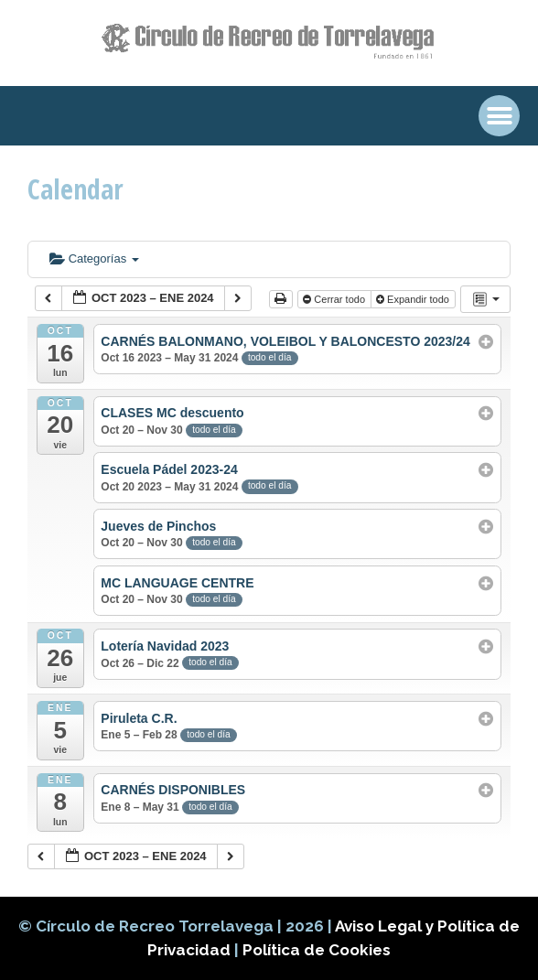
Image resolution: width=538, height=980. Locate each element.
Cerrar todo (335, 299)
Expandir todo (414, 299)
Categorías (94, 258)
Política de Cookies (317, 950)
